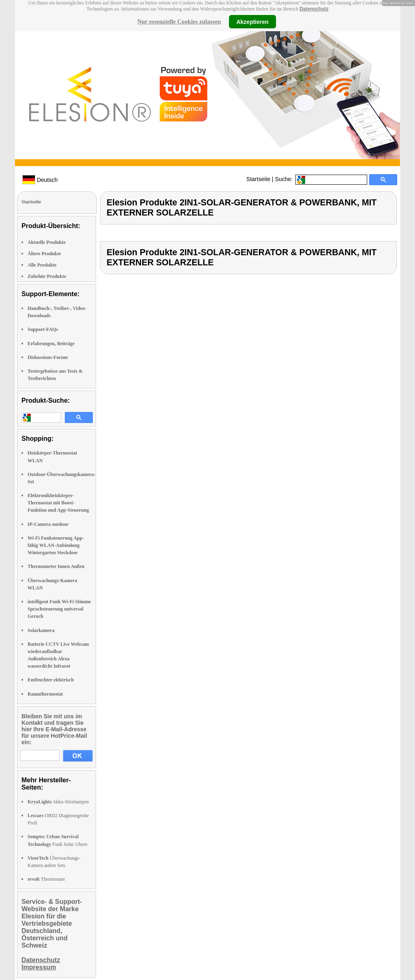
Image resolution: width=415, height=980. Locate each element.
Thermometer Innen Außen (56, 566)
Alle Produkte (42, 265)
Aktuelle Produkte (47, 242)
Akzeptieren (252, 21)
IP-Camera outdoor (48, 524)
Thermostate (46, 879)
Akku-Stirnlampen (58, 802)
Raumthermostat (45, 694)
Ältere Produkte (44, 254)
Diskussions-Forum (48, 357)
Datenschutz (314, 9)
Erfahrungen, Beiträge (51, 344)
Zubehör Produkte (47, 276)
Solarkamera (41, 630)
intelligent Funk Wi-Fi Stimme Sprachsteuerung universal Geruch (59, 609)
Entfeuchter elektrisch (51, 680)
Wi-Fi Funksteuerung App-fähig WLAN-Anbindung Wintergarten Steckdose (56, 545)
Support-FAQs (43, 329)
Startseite (258, 179)
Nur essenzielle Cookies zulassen (179, 21)
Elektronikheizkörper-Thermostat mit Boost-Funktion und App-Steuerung (58, 503)
